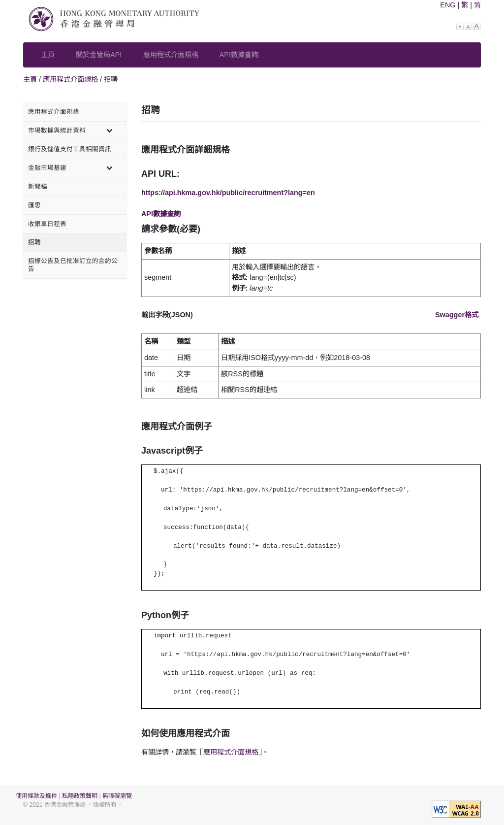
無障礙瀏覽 (117, 796)
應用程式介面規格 (171, 55)
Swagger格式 (457, 315)
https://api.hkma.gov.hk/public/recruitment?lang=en (228, 193)
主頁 (48, 55)
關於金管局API (99, 55)
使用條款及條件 (36, 796)
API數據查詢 (239, 55)
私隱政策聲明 (80, 796)
